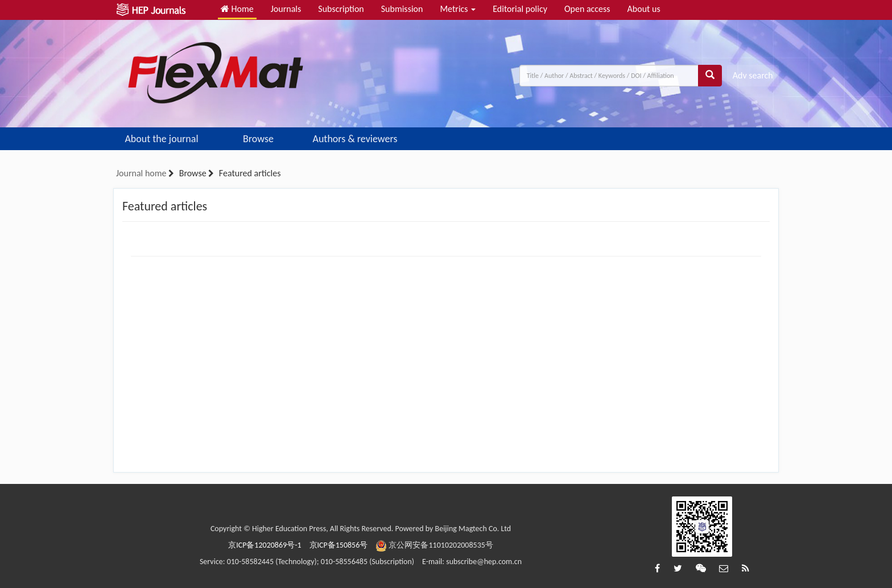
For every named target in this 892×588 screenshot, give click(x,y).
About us (644, 9)
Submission (402, 9)
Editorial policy (520, 9)
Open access (587, 9)
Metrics (458, 9)
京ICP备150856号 (339, 545)
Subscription (341, 9)
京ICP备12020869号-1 (265, 545)
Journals (286, 9)
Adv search (753, 75)
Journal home (141, 173)
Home (237, 9)
